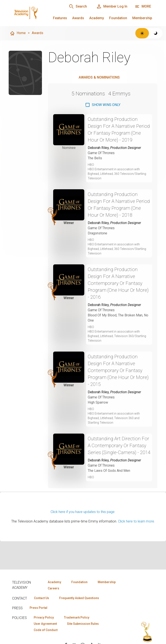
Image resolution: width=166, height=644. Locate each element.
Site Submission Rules (83, 624)
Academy (97, 18)
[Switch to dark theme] (156, 33)
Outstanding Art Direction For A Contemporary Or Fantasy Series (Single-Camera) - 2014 (119, 446)
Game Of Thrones (101, 153)
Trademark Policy (77, 617)
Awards (78, 18)
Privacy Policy (44, 617)
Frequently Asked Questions (79, 598)
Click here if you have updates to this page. (83, 512)
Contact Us (41, 598)
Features (60, 18)
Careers (53, 588)
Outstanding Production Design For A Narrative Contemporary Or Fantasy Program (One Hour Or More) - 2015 (118, 370)
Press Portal (38, 608)
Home (18, 33)
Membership (142, 18)
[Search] (78, 6)
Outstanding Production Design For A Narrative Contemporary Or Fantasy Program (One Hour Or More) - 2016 (118, 283)
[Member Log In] (112, 6)
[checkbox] (103, 105)
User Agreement (45, 624)
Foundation (118, 18)
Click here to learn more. (136, 521)
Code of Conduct (46, 630)
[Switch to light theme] (142, 33)
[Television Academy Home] (34, 13)
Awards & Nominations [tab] (99, 77)
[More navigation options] (143, 6)
